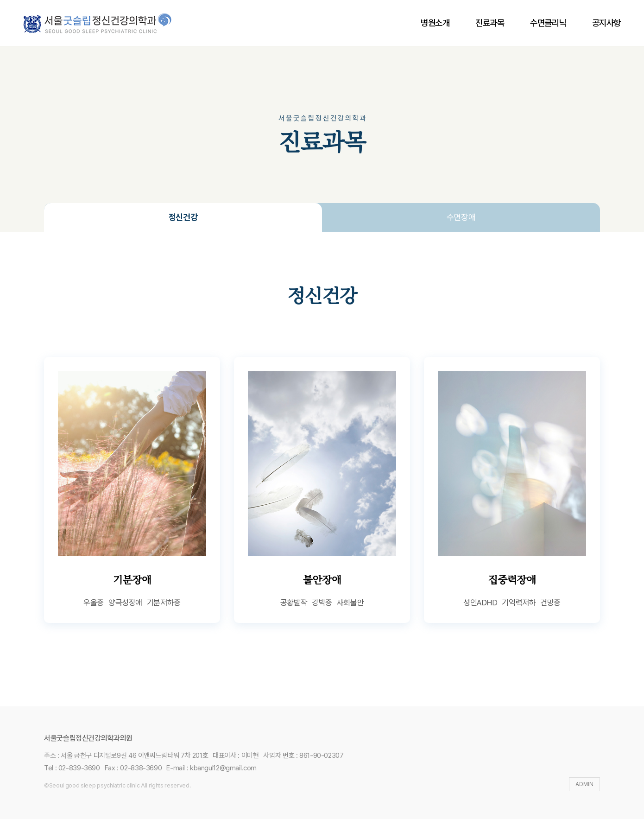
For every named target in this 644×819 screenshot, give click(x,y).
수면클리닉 (548, 23)
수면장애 (461, 217)
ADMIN (584, 784)
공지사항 (606, 23)
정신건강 (183, 217)
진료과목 (490, 23)
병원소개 (435, 23)
